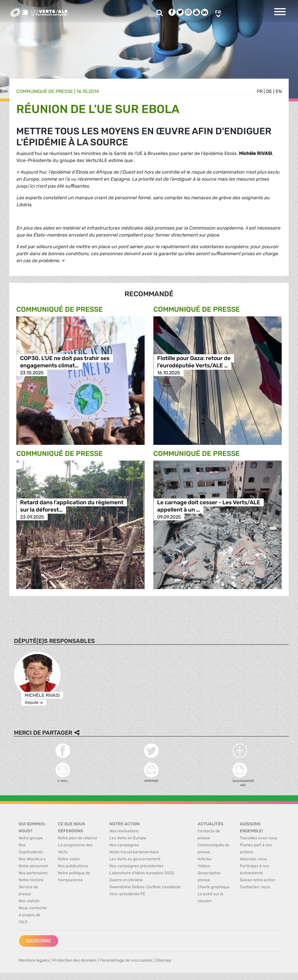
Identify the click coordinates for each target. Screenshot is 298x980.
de (269, 91)
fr (260, 91)
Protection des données (75, 960)
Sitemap (163, 960)
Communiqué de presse (45, 91)
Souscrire (39, 941)
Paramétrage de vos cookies (126, 960)
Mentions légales (34, 960)
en (279, 91)
